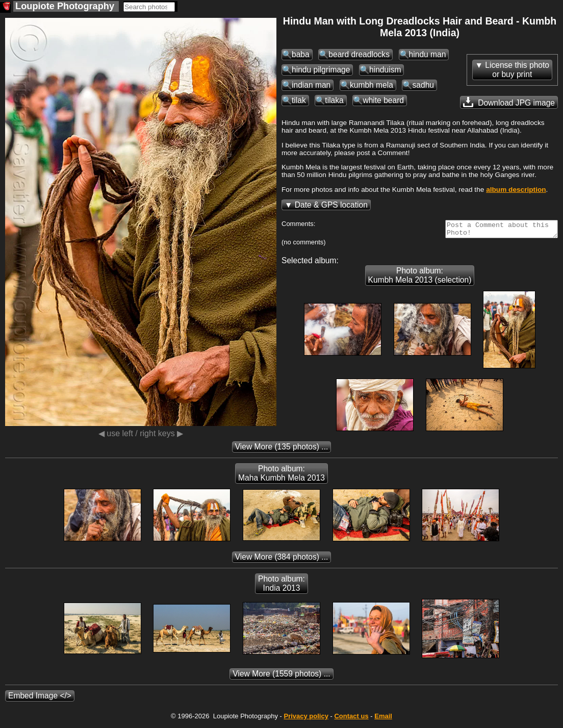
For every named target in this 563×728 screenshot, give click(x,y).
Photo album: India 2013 (281, 586)
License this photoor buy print (517, 70)
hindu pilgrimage (321, 70)
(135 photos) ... (282, 450)
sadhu (423, 85)
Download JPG (509, 102)
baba (301, 54)
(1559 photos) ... (281, 677)
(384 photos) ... (282, 560)
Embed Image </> (40, 699)
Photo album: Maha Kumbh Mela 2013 (281, 476)
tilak (299, 100)
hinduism (385, 70)
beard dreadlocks (359, 54)
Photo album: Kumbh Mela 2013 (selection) (420, 278)
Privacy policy (306, 719)
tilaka (334, 100)
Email (383, 719)
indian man (311, 85)
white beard (383, 100)
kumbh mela (372, 85)
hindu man (428, 54)
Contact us (351, 719)
